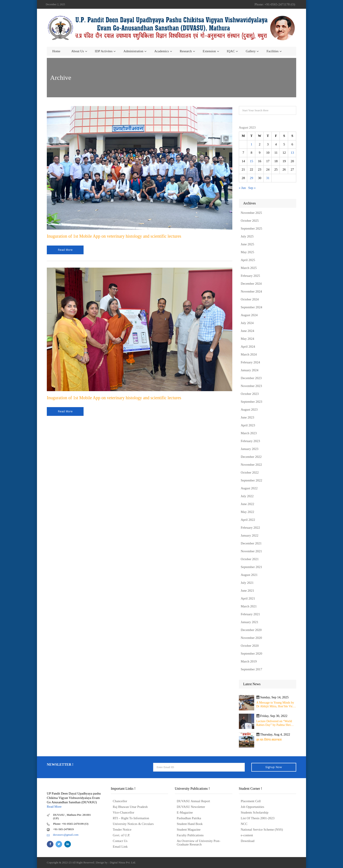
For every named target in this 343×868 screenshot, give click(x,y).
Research (186, 51)
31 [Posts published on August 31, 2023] (268, 178)
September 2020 (252, 654)
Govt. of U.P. (122, 835)
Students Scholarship (255, 812)
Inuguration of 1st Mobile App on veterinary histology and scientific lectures (114, 236)
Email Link (120, 847)
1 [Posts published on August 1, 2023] (252, 144)
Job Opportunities (253, 807)
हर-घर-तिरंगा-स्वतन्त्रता (269, 740)
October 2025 (250, 221)
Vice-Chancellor (124, 812)
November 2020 (251, 638)
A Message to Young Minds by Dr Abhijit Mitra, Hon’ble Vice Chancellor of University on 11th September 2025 (275, 705)
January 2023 (250, 449)
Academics (162, 51)
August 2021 (249, 575)
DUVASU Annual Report (193, 801)
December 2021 (251, 543)
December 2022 (251, 457)
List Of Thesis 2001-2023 (258, 818)
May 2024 (248, 339)
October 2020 (250, 646)
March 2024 (249, 354)
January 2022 (250, 535)
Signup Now (274, 767)
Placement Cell (251, 801)
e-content (247, 835)
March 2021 (249, 606)
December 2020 (251, 630)
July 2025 (247, 236)
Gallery (251, 51)
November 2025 (251, 213)
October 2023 (250, 394)
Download (248, 841)
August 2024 (249, 315)
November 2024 (251, 291)
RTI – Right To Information (131, 818)
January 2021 (250, 622)
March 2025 (249, 268)
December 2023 (251, 378)
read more (65, 250)
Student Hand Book (190, 824)
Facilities (272, 51)
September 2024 (252, 307)
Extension (209, 51)
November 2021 (251, 551)
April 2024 (248, 347)
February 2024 (250, 362)
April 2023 (248, 425)
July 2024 (247, 323)
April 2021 (248, 598)
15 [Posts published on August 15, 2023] (251, 161)
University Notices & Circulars (133, 824)
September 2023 (252, 402)
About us (78, 51)
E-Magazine (185, 812)
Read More (54, 807)
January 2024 (250, 370)
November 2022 (251, 465)
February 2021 (250, 614)
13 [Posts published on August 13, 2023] (292, 153)
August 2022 (249, 488)
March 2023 (249, 433)
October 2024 (250, 299)
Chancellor (120, 801)
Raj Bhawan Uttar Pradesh (130, 807)
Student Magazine (189, 830)
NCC (244, 824)
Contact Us (120, 841)
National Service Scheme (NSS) (262, 830)
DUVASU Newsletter (191, 807)
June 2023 (248, 417)
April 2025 (248, 260)
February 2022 (250, 528)
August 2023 (249, 410)
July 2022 (247, 496)
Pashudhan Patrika (189, 818)
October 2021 (250, 559)
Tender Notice (122, 830)
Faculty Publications (190, 835)
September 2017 (252, 669)
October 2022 (250, 472)
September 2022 (252, 480)
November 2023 (251, 386)
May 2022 (248, 512)
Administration (133, 51)
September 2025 (252, 228)
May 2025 (248, 252)
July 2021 (247, 583)
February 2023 (250, 441)
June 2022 (248, 504)
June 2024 (248, 331)
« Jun (242, 188)
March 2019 (249, 661)
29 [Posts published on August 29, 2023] (251, 178)
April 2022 (248, 520)
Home (56, 51)
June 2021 (248, 591)
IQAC (231, 51)
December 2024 (251, 284)
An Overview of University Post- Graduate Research (199, 843)
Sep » (252, 188)
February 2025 (250, 276)
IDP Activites (104, 51)
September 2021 (252, 567)
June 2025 (248, 244)
